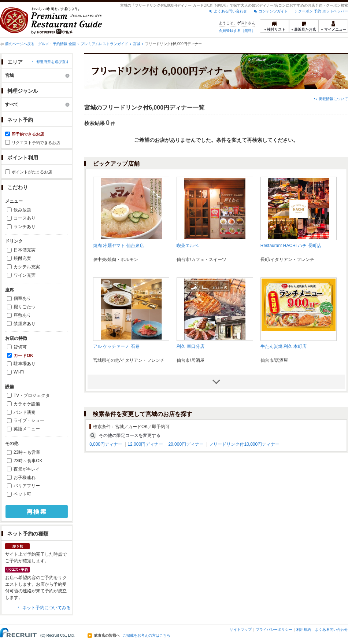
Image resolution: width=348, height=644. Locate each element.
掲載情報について (333, 99)
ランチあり (25, 227)
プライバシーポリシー (274, 630)
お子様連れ (25, 478)
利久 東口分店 (190, 346)
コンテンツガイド (273, 11)
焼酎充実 (22, 258)
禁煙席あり (25, 324)
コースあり (25, 218)
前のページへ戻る (20, 44)
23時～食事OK (28, 461)
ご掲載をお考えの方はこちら (147, 636)
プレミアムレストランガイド (104, 44)
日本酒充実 (25, 250)
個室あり (22, 298)
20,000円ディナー (186, 444)
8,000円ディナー (106, 444)
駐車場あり (25, 364)
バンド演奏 (25, 412)
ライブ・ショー (29, 420)
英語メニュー (27, 429)
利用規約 (304, 630)
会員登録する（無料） (237, 31)
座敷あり (22, 315)
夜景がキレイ (27, 469)
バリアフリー (27, 486)
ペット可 (22, 494)
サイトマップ (241, 630)
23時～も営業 (27, 452)
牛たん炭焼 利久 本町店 (284, 346)
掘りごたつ (25, 307)
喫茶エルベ (188, 246)
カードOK (23, 356)
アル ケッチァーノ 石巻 (116, 346)
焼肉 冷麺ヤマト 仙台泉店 (119, 246)
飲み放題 (22, 210)
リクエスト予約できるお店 (36, 143)
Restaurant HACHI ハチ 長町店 (291, 246)
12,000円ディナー (145, 444)
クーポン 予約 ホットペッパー (323, 11)
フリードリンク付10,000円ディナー (244, 444)
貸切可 (20, 347)
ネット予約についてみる (47, 608)
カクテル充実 (27, 267)
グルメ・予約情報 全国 (57, 44)
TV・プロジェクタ (32, 395)
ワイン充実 (25, 275)
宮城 (137, 44)
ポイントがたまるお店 (32, 172)
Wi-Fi (19, 372)
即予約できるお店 (28, 134)
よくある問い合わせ (230, 11)
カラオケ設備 (27, 404)
